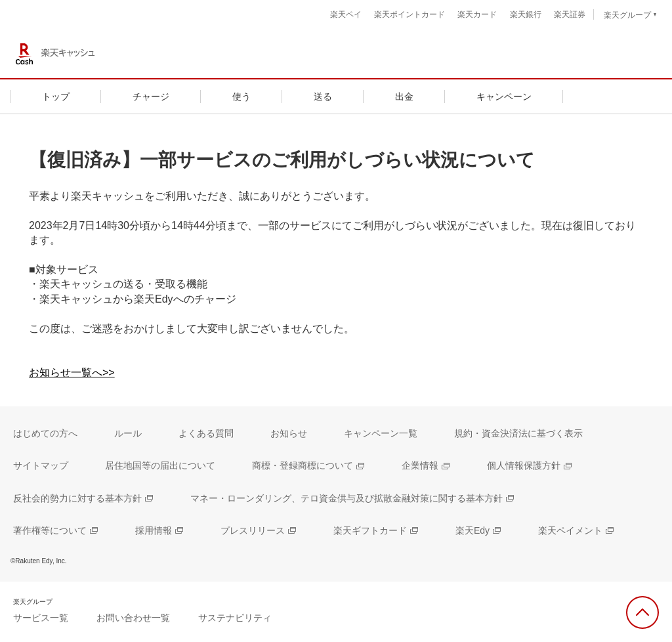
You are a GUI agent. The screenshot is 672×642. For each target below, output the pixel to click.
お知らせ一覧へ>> (72, 373)
